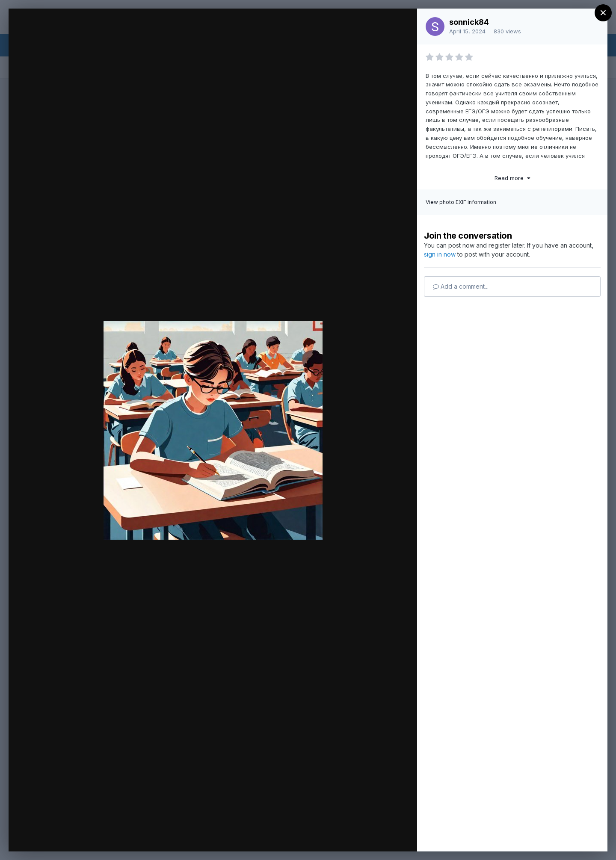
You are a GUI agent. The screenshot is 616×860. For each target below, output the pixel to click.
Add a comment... (461, 286)
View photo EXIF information (461, 202)
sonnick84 (469, 22)
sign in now (440, 254)
